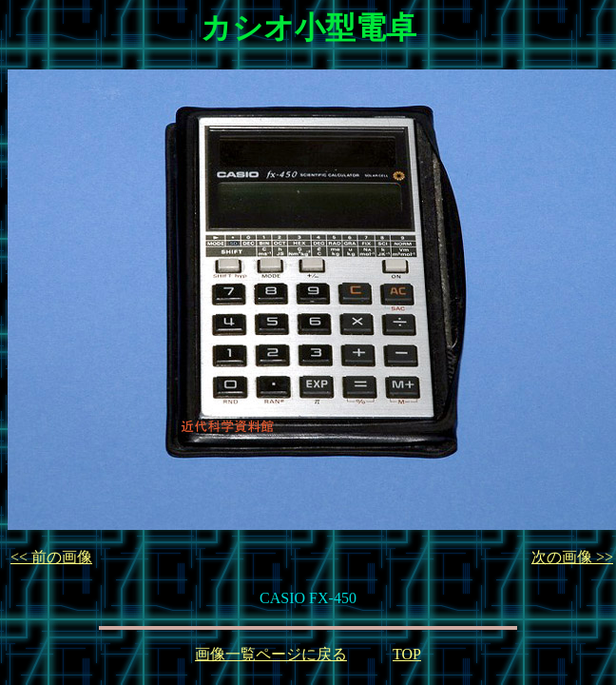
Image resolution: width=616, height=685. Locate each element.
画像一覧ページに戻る (271, 654)
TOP (407, 654)
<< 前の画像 (51, 557)
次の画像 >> (572, 557)
